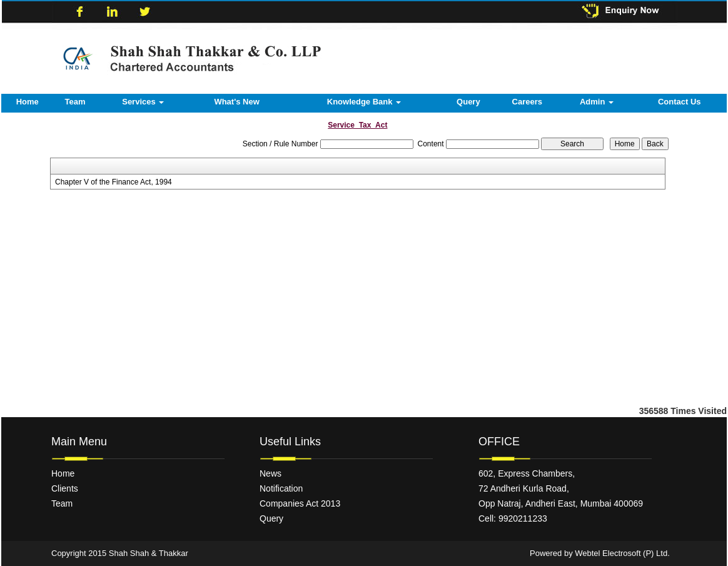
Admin (597, 102)
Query (468, 102)
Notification (281, 488)
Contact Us (680, 102)
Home (28, 102)
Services (143, 102)
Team (75, 102)
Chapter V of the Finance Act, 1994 (114, 182)
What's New (236, 102)
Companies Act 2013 (300, 503)
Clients (65, 488)
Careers (527, 102)
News (270, 473)
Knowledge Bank (364, 102)
